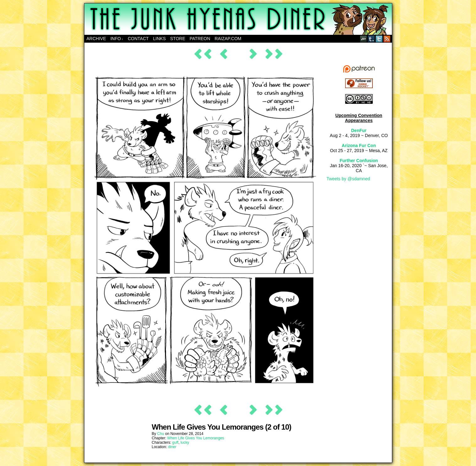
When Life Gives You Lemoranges (196, 438)
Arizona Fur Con (359, 146)
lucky (185, 442)
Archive (96, 39)
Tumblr (371, 39)
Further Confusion (359, 161)
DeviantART (364, 39)
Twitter (379, 39)
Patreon (200, 39)
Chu (161, 434)
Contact (138, 39)
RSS (387, 39)
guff (175, 442)
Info (117, 39)
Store (178, 39)
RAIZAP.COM (228, 39)
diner (172, 447)
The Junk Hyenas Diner (238, 19)
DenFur (359, 130)
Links (159, 39)
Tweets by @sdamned (348, 179)
